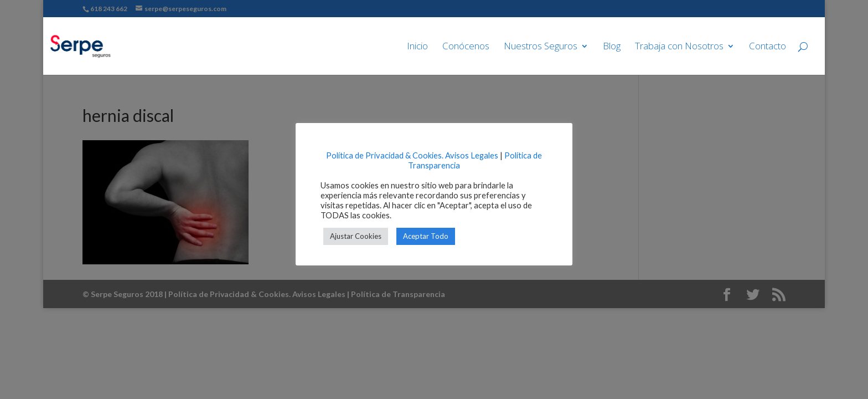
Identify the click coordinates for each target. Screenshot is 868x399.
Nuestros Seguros (541, 47)
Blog (612, 47)
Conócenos (466, 47)
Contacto (768, 47)
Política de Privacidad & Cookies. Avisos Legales (412, 155)
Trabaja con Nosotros (679, 47)
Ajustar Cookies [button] (356, 236)
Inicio (417, 47)
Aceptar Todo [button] (426, 236)
